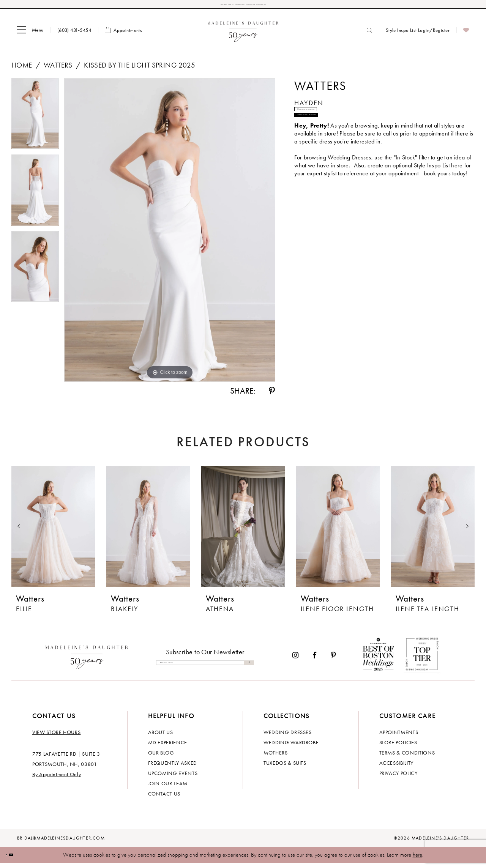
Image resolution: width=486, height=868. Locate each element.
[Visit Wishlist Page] (466, 35)
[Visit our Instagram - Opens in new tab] (295, 660)
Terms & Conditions (407, 758)
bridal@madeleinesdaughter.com (61, 843)
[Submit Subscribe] (246, 668)
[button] (30, 35)
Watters (58, 70)
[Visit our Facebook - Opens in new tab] (315, 660)
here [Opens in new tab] (457, 201)
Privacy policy (398, 778)
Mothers (276, 758)
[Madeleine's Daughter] (87, 660)
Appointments (399, 737)
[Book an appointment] (123, 35)
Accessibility (396, 768)
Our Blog (161, 758)
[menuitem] (30, 35)
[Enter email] (205, 668)
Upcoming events (173, 778)
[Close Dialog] (11, 860)
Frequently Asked (173, 768)
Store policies (398, 747)
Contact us (164, 799)
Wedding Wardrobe (291, 747)
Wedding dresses (288, 737)
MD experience (168, 747)
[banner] (243, 35)
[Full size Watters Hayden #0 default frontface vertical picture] (170, 235)
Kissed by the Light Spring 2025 (140, 70)
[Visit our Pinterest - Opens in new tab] (333, 660)
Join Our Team (168, 788)
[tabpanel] (35, 121)
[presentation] (53, 531)
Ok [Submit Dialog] (28, 860)
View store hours (56, 737)
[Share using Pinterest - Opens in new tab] (272, 396)
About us (161, 737)
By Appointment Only (57, 779)
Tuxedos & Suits (285, 768)
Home (22, 70)
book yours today (445, 209)
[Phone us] (74, 35)
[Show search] (369, 35)
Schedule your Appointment (348, 145)
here (417, 860)
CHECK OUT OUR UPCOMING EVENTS (296, 7)
